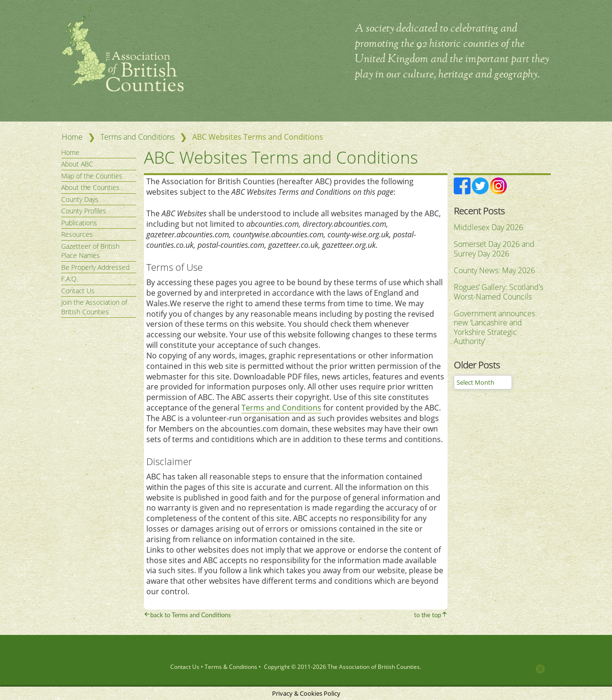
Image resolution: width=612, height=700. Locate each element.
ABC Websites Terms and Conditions (295, 156)
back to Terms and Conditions (190, 615)
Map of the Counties (92, 176)
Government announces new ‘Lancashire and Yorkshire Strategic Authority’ (494, 328)
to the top (428, 615)
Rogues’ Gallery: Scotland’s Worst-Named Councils (498, 292)
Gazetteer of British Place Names (90, 251)
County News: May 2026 (494, 270)
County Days (80, 199)
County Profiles (84, 211)
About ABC (77, 164)
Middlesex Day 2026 (488, 227)
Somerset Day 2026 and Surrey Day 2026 (494, 249)
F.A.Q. (70, 279)
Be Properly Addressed (95, 267)
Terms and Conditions (137, 137)
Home (72, 137)
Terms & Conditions (231, 666)
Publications (79, 223)
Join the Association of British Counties (94, 307)
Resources (77, 234)
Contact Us (78, 291)
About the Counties (90, 187)
